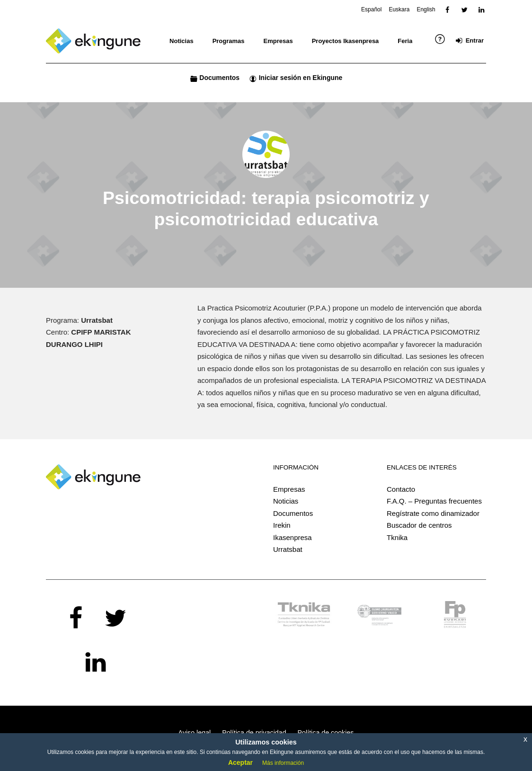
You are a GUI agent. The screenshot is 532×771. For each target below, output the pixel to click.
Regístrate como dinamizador (433, 513)
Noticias (286, 501)
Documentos (293, 513)
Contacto (401, 489)
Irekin (282, 525)
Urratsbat (288, 549)
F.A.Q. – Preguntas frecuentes (434, 501)
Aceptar (240, 762)
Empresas (289, 489)
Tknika (397, 537)
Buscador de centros (419, 525)
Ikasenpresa (293, 537)
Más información (283, 763)
